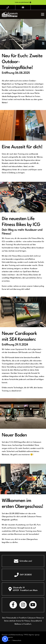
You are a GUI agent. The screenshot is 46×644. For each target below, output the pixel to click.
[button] (21, 489)
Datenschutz (17, 641)
